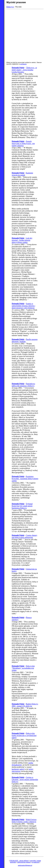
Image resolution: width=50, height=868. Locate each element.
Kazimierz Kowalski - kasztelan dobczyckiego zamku (25, 479)
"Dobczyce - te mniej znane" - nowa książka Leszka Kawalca (24, 70)
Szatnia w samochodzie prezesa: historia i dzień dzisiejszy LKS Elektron (23, 306)
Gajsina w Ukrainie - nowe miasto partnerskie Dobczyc (25, 780)
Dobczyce (10, 7)
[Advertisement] (25, 35)
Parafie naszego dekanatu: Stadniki (25, 340)
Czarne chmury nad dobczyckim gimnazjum (24, 536)
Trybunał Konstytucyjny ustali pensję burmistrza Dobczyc (22, 506)
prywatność (35, 862)
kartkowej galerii (18, 769)
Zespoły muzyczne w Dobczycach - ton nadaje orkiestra (23, 143)
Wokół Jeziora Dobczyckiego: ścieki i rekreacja (24, 821)
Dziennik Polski (18, 68)
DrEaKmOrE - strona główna (19, 861)
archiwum (23, 64)
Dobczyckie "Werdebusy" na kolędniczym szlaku (23, 668)
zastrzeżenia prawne (24, 862)
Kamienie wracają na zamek (22, 174)
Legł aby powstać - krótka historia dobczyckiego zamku (22, 240)
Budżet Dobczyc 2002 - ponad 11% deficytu (25, 705)
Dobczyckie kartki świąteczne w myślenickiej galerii (24, 736)
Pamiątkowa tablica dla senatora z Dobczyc (23, 385)
